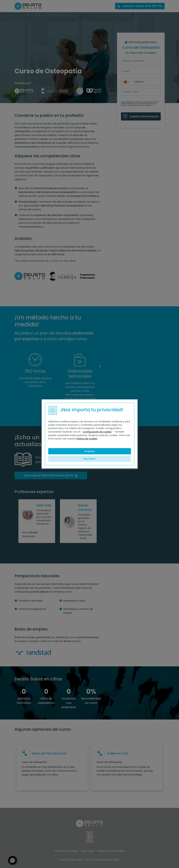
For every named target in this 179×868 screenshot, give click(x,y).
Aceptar (90, 451)
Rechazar (89, 459)
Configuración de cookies (97, 432)
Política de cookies (87, 439)
